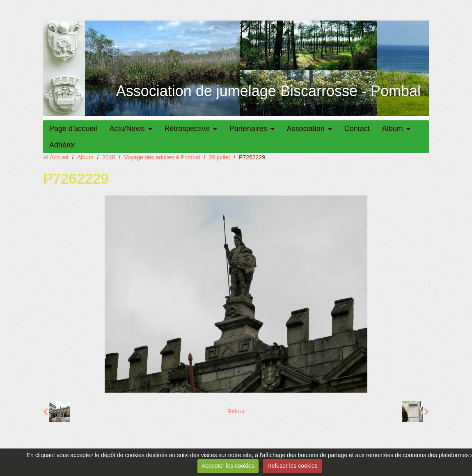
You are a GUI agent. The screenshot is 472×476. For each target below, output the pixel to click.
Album (393, 129)
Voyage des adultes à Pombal (162, 157)
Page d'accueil (73, 129)
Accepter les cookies (228, 466)
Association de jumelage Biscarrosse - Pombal (268, 91)
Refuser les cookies (293, 466)
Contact (357, 129)
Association (306, 129)
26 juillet (219, 157)
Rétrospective (187, 129)
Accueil (59, 157)
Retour (236, 411)
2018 (109, 157)
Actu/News (127, 129)
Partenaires (248, 129)
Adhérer (62, 145)
